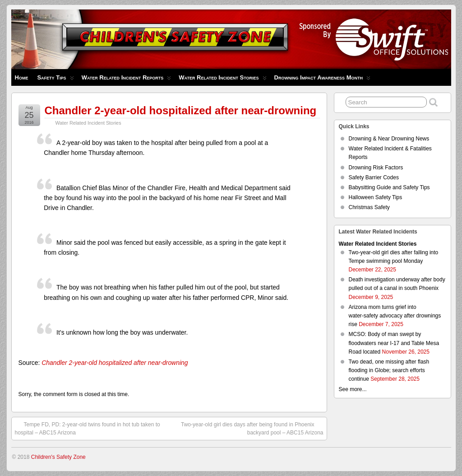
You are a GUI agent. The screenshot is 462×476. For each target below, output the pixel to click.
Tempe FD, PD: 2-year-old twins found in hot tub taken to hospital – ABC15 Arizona (88, 428)
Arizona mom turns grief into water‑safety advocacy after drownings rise (395, 316)
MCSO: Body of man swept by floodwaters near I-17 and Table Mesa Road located (394, 343)
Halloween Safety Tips (376, 197)
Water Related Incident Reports (127, 80)
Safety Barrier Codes (374, 177)
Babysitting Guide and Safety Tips (389, 187)
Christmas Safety (369, 207)
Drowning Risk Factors (376, 168)
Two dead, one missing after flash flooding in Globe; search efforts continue (389, 370)
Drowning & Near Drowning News (389, 139)
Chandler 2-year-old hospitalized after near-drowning (181, 110)
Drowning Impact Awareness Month (322, 80)
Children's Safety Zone (58, 457)
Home (22, 77)
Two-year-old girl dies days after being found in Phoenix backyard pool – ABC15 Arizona (252, 428)
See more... (353, 389)
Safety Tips (55, 80)
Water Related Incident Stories (222, 80)
